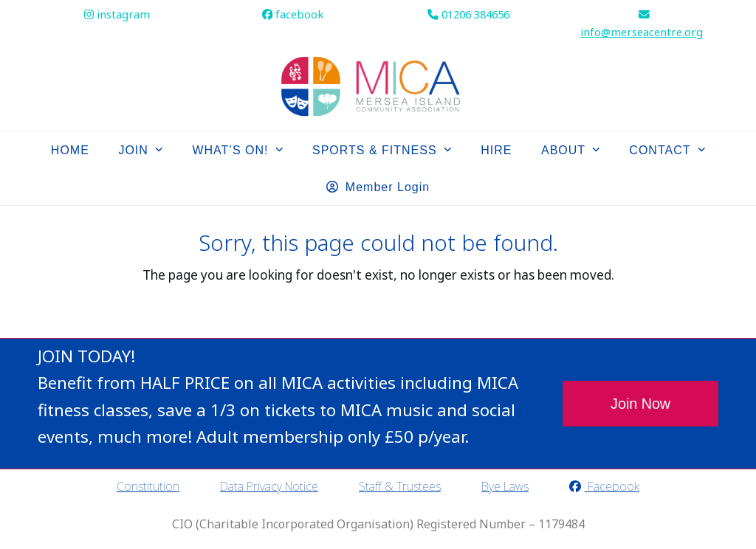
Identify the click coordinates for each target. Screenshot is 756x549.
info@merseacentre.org (642, 32)
